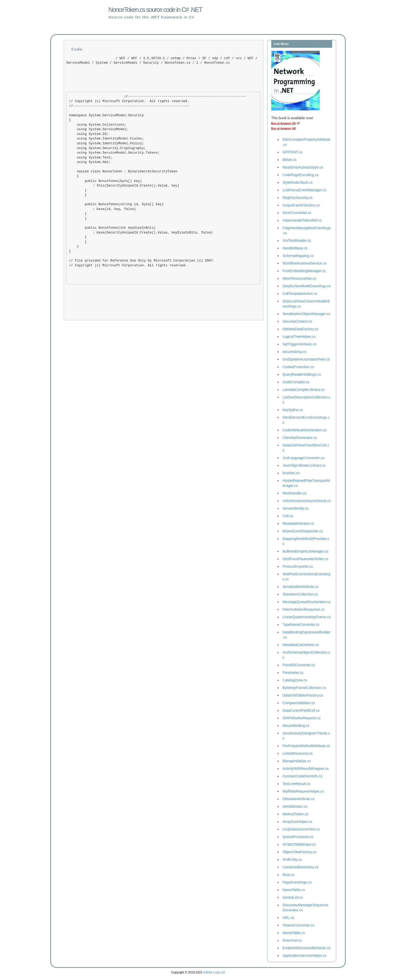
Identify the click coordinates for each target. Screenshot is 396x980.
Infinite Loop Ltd (214, 972)
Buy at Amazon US (283, 123)
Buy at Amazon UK (284, 128)
